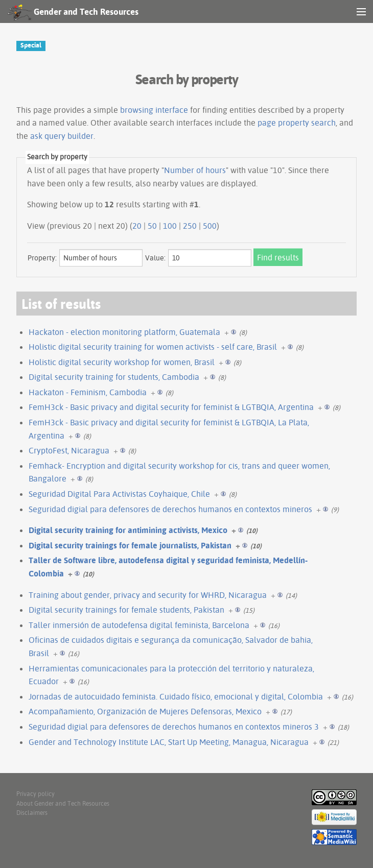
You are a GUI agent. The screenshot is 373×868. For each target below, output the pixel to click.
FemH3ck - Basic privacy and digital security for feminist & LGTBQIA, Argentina (171, 407)
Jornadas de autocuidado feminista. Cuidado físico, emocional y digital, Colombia (176, 696)
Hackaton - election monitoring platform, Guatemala (124, 332)
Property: (42, 258)
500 (210, 226)
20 (137, 226)
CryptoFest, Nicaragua (69, 450)
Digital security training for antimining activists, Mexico (128, 530)
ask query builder (62, 136)
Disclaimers (32, 813)
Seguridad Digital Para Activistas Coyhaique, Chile (119, 494)
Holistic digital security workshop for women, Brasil (122, 362)
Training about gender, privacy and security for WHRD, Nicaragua (148, 595)
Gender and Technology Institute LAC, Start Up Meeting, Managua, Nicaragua (169, 742)
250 (190, 226)
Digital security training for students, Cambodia (114, 377)
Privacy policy (36, 794)
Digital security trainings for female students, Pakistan (126, 610)
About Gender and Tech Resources (63, 803)
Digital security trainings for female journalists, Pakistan (130, 545)
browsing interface (154, 110)
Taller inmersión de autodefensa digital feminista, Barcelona (139, 625)
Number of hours (195, 170)
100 (170, 226)
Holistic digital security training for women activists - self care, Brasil (153, 347)
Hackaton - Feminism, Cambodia (88, 392)
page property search (297, 123)
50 (152, 226)
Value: (155, 258)
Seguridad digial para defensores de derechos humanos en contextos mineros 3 (174, 727)
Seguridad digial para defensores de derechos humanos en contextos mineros (170, 509)
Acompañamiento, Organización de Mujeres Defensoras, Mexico (145, 711)
